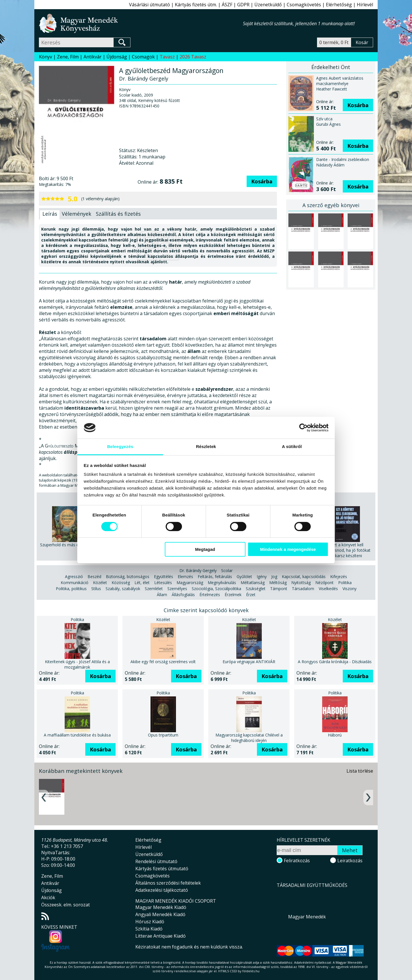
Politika (345, 583)
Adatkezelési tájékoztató (162, 890)
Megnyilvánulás (222, 583)
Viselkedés (328, 589)
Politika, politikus (71, 589)
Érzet (251, 595)
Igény (262, 577)
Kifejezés (339, 577)
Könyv (45, 57)
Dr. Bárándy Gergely (198, 570)
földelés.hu (251, 971)
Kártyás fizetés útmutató (162, 869)
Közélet (100, 583)
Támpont (279, 589)
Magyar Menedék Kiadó (161, 907)
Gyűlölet (244, 577)
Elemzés (185, 577)
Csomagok (143, 57)
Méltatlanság (253, 583)
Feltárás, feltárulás (215, 577)
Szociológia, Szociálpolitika (216, 589)
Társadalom (303, 589)
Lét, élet (142, 583)
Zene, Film (68, 57)
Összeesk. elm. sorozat (66, 905)
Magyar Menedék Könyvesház (141, 23)
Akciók (48, 897)
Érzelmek (233, 595)
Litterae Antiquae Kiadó (161, 936)
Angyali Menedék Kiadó (160, 914)
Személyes (177, 589)
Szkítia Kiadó (149, 929)
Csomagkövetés (304, 5)
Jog (274, 577)
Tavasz (167, 57)
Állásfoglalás (183, 595)
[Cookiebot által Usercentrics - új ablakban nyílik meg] (303, 428)
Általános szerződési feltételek (168, 883)
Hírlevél (365, 5)
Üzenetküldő (268, 5)
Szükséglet (256, 589)
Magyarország (190, 583)
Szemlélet (154, 589)
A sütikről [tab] (292, 446)
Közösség (121, 583)
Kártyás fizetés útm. (196, 5)
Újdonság (117, 57)
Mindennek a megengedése (288, 549)
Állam (162, 595)
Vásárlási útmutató (149, 5)
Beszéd (94, 577)
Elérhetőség (339, 5)
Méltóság (278, 583)
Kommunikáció (75, 583)
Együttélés (164, 577)
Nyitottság (301, 583)
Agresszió (74, 577)
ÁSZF (227, 5)
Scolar (227, 570)
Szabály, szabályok (123, 589)
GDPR (243, 5)
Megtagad (205, 549)
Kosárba (262, 181)
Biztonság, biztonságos (128, 577)
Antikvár (93, 57)
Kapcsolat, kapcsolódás (304, 577)
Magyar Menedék (307, 917)
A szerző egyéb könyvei (331, 205)
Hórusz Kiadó (150, 922)
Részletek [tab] (206, 446)
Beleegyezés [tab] (120, 446)
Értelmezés (210, 595)
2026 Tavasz (193, 57)
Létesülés (163, 583)
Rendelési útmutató (156, 861)
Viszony (349, 589)
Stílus (96, 589)
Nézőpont (324, 583)
